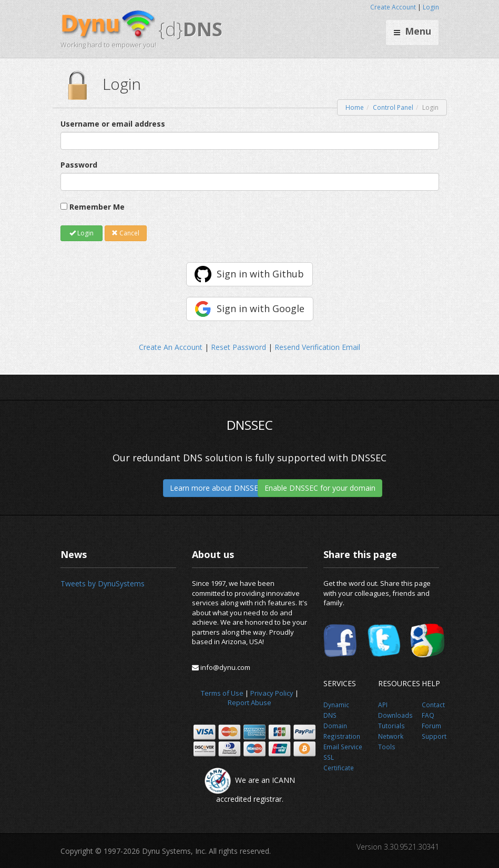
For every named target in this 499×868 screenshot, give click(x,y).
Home (355, 107)
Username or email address (113, 124)
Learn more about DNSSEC (216, 488)
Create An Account (171, 347)
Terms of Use (222, 693)
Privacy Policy (272, 693)
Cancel (125, 233)
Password (79, 165)
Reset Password (238, 347)
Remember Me (97, 207)
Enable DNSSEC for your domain (320, 488)
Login (431, 7)
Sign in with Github (260, 274)
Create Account (393, 7)
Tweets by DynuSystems (103, 583)
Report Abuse (249, 702)
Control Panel (393, 107)
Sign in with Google (261, 308)
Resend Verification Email (317, 347)
